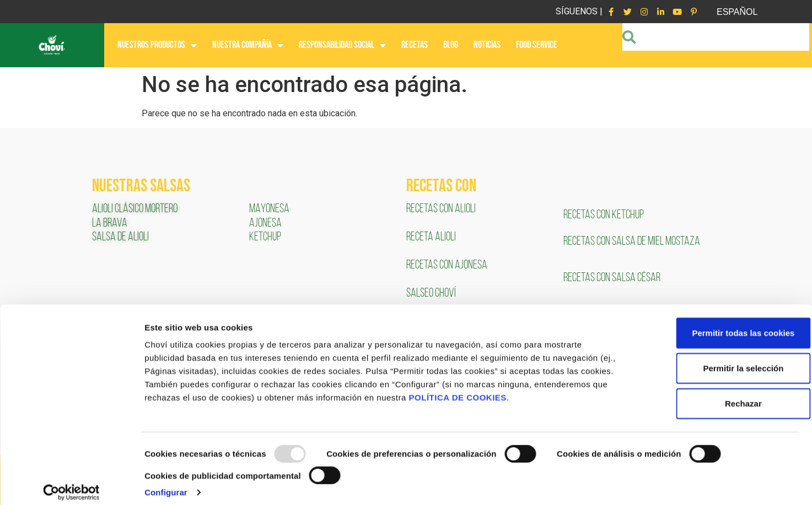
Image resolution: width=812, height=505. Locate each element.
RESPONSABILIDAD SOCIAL (342, 45)
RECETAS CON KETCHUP (604, 215)
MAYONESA (269, 209)
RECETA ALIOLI (432, 237)
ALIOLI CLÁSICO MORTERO (135, 209)
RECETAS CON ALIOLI (442, 209)
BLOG (451, 45)
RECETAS (415, 45)
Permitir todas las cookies (720, 324)
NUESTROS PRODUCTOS (157, 45)
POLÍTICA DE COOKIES (458, 388)
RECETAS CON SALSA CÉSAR (612, 278)
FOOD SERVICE (537, 45)
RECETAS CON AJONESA (448, 265)
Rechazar (720, 394)
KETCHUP (265, 237)
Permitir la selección (720, 359)
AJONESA (265, 224)
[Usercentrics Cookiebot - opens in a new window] (71, 483)
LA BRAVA (110, 224)
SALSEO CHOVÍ (431, 294)
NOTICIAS (487, 45)
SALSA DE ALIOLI (120, 237)
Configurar (166, 483)
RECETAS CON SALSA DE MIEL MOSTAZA (633, 242)
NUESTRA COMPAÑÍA (248, 45)
